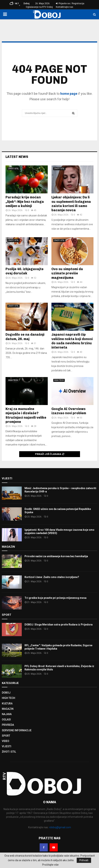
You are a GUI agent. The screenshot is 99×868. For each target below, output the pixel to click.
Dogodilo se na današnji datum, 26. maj (25, 337)
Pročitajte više (50, 865)
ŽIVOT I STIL (13, 169)
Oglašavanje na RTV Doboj (39, 7)
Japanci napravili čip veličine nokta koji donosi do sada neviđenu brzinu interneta (72, 341)
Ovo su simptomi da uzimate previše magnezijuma (67, 273)
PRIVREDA (8, 725)
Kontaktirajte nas (65, 7)
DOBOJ (6, 693)
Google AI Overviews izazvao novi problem (69, 411)
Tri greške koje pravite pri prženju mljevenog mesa (55, 598)
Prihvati (84, 860)
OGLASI (6, 719)
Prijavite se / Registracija (70, 3)
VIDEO (6, 741)
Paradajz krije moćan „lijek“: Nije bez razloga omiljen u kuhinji (25, 202)
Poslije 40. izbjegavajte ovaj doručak (25, 271)
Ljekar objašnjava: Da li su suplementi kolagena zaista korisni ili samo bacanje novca (71, 204)
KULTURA (7, 703)
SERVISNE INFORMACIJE (17, 730)
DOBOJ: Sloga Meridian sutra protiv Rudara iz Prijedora (59, 625)
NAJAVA (7, 714)
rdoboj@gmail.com (60, 827)
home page (69, 94)
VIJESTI (7, 746)
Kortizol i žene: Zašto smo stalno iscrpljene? (52, 577)
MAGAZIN (8, 709)
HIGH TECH (59, 306)
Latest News (17, 157)
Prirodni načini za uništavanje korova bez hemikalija (56, 556)
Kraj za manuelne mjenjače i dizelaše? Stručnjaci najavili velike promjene (26, 415)
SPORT (6, 736)
